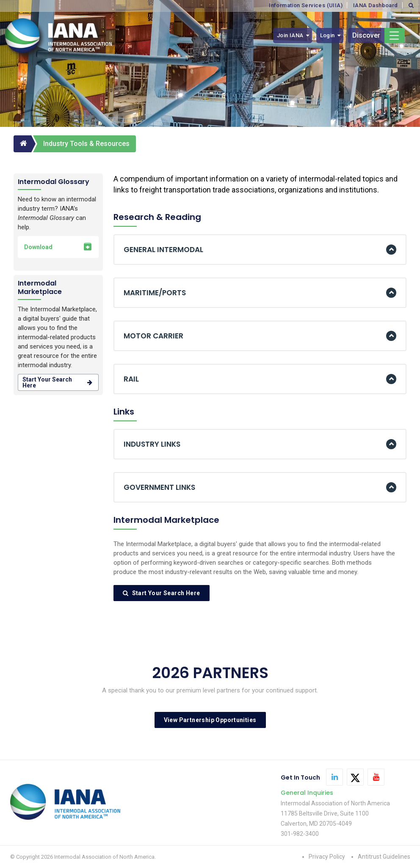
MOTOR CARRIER (153, 336)
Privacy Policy (327, 857)
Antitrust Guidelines (384, 857)
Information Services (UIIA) (306, 5)
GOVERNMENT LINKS (159, 487)
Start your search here (58, 382)
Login (327, 35)
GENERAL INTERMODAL (163, 250)
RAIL (131, 379)
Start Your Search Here (162, 593)
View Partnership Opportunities (210, 720)
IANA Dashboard (376, 5)
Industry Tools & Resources (86, 144)
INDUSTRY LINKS (152, 444)
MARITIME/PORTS (155, 293)
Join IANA (290, 35)
